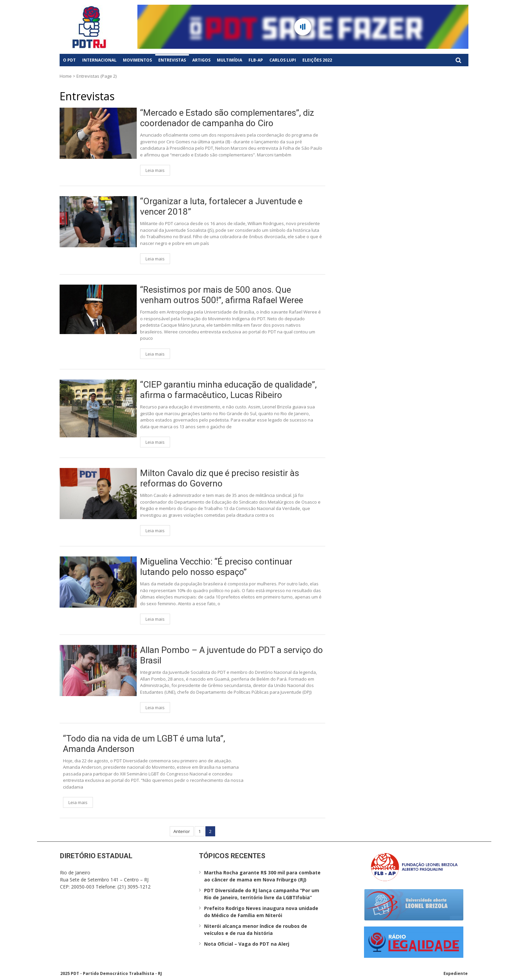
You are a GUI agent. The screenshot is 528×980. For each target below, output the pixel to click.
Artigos (201, 60)
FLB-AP (256, 60)
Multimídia (229, 60)
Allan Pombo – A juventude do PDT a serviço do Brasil (232, 655)
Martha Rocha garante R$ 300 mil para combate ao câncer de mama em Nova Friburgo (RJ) (262, 876)
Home (66, 76)
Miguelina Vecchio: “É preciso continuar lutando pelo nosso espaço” (216, 567)
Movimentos (137, 60)
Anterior (182, 831)
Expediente (456, 973)
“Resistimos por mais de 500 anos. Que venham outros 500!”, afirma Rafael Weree (222, 295)
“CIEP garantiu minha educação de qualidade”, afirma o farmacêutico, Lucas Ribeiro (228, 390)
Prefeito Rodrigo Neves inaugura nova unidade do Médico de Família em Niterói (261, 912)
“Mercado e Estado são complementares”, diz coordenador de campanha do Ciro (227, 118)
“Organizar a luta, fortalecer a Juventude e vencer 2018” (221, 206)
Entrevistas (172, 60)
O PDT (69, 60)
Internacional (99, 60)
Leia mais (155, 170)
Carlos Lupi (283, 60)
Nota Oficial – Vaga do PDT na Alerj (247, 944)
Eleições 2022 (317, 60)
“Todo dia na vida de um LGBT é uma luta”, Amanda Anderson (144, 744)
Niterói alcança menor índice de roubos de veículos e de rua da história (256, 930)
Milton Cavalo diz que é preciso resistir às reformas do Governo (220, 478)
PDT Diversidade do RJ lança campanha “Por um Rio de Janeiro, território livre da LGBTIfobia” (262, 894)
